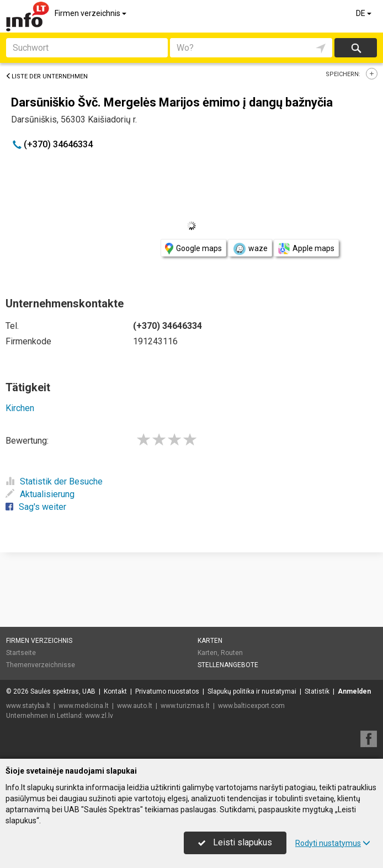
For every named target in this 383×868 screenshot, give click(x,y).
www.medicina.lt (84, 706)
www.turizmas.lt (185, 706)
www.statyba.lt (28, 706)
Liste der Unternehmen (47, 76)
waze (250, 249)
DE (365, 13)
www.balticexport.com (251, 706)
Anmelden (354, 691)
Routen (232, 653)
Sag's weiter (36, 507)
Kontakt (115, 691)
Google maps (193, 249)
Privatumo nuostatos (167, 691)
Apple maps (306, 249)
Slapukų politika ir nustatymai (252, 691)
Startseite (21, 653)
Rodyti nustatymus (333, 843)
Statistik (317, 691)
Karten (210, 641)
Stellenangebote (228, 665)
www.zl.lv (99, 716)
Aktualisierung (40, 494)
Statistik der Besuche (54, 481)
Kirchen (20, 408)
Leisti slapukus (235, 842)
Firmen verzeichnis (91, 13)
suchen (355, 48)
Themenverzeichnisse (41, 665)
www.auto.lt (135, 706)
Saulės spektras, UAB (63, 691)
